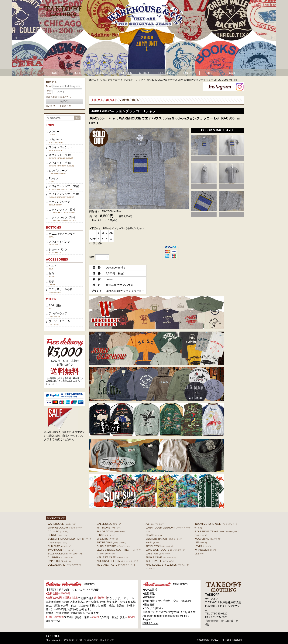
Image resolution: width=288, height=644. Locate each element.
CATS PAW (158, 554)
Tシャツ (139, 80)
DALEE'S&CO (109, 524)
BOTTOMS (100, 73)
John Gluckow (65, 528)
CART (233, 73)
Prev (17, 38)
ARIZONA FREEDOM (117, 561)
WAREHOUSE (62, 524)
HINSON (106, 535)
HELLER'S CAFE (113, 557)
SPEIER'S (108, 539)
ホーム (93, 80)
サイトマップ (107, 640)
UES (201, 542)
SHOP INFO (166, 73)
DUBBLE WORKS (114, 546)
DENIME (57, 535)
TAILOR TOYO (111, 531)
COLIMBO (58, 531)
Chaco (154, 535)
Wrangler (206, 550)
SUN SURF (59, 546)
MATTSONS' (109, 528)
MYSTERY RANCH (164, 539)
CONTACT (188, 73)
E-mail (49, 86)
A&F (155, 524)
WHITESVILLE (160, 561)
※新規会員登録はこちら (58, 97)
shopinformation (54, 640)
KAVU (152, 542)
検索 (77, 118)
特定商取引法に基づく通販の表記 (81, 640)
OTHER (144, 73)
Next (271, 38)
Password (49, 92)
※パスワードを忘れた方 (58, 106)
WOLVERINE (208, 539)
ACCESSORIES (122, 73)
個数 (92, 257)
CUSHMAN (60, 557)
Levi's (203, 546)
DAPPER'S (59, 561)
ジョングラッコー (110, 80)
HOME (55, 73)
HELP (211, 73)
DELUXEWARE (64, 565)
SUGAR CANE (161, 557)
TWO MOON (61, 550)
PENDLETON (159, 546)
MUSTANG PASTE (116, 565)
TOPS (77, 73)
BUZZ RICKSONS (65, 554)
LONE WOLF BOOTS (165, 550)
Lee (199, 554)
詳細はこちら (54, 621)
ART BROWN (111, 542)
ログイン (65, 101)
